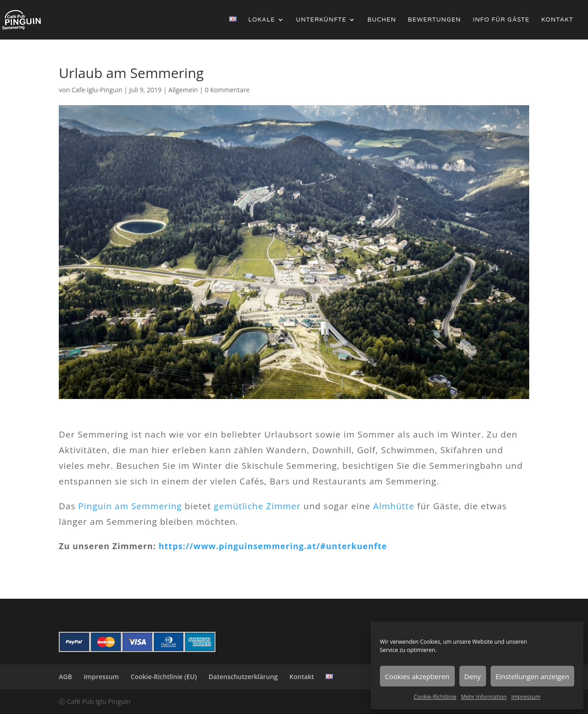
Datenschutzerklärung (243, 677)
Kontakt (557, 20)
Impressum (526, 697)
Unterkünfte (321, 20)
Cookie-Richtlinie (435, 697)
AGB (65, 677)
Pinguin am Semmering (130, 506)
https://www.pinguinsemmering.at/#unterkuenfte (273, 546)
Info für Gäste (501, 20)
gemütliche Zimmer (257, 506)
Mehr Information (483, 697)
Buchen (382, 20)
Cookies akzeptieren (417, 676)
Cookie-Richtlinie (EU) (164, 677)
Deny (473, 676)
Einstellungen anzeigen (532, 676)
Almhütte (394, 506)
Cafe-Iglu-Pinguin (97, 90)
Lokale (262, 20)
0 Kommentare (227, 90)
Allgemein (183, 90)
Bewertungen (435, 20)
